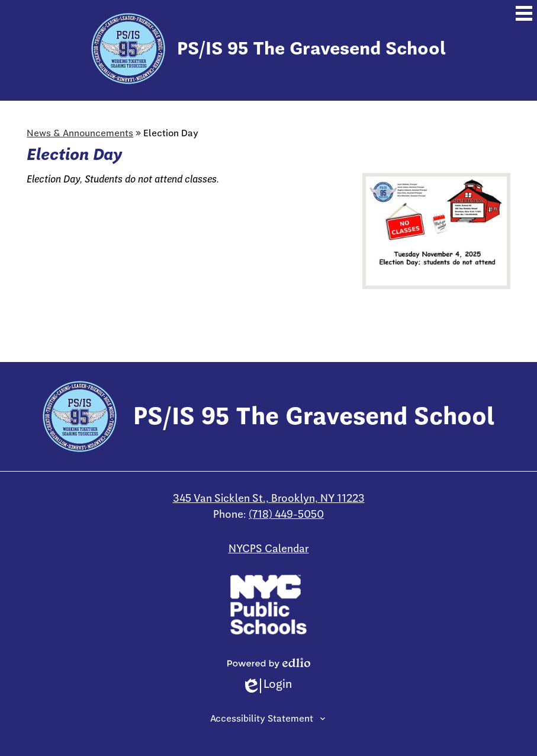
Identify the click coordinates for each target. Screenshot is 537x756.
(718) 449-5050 (286, 514)
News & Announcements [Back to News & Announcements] (80, 133)
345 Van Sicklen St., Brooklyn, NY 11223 (269, 498)
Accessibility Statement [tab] (262, 719)
